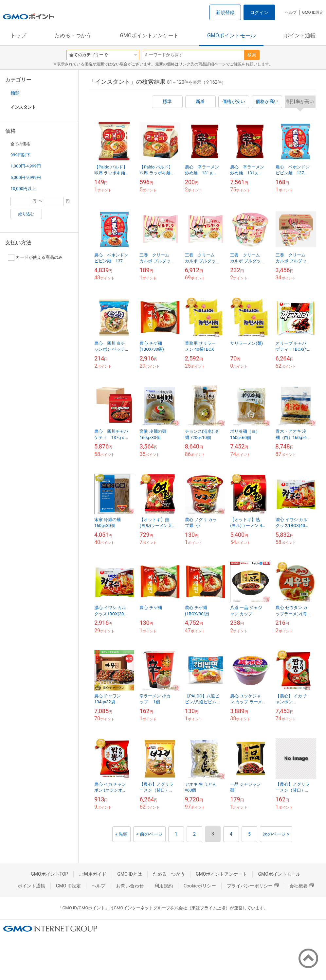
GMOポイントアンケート (149, 35)
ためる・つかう (73, 35)
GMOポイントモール (231, 35)
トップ (18, 35)
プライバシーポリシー (253, 886)
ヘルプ (291, 12)
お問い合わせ (130, 886)
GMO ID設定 (313, 12)
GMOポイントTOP (49, 874)
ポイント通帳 (300, 35)
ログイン (259, 12)
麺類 (15, 93)
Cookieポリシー (200, 886)
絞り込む (26, 214)
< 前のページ (149, 834)
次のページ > (276, 834)
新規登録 (225, 12)
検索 (252, 55)
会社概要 (301, 886)
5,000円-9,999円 (26, 177)
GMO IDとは (130, 874)
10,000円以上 (23, 189)
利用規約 (164, 886)
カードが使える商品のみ (35, 257)
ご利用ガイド (93, 874)
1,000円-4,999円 (26, 166)
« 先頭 (121, 834)
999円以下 (20, 155)
